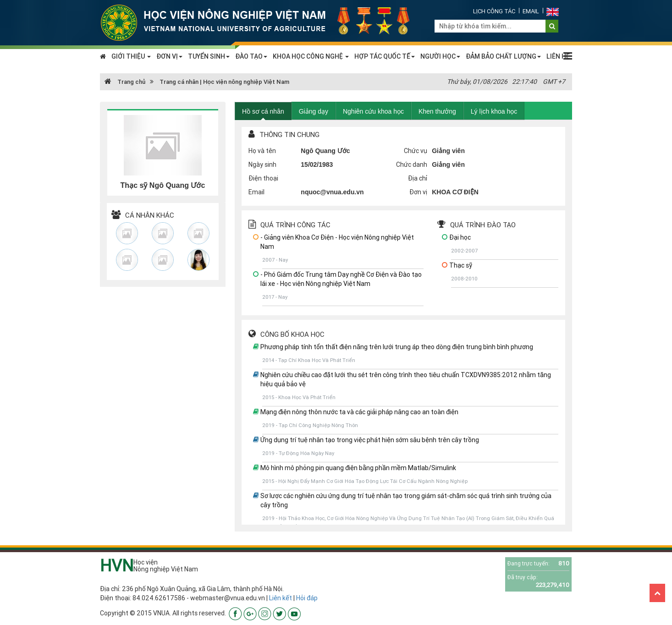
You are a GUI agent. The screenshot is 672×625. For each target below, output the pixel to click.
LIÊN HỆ (558, 56)
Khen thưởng (437, 111)
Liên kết (281, 598)
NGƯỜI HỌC (440, 56)
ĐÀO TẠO (251, 56)
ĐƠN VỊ (169, 56)
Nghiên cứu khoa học (373, 111)
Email (531, 11)
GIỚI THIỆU (131, 56)
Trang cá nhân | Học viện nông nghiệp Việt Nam (224, 82)
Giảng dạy (314, 111)
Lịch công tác (494, 11)
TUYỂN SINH (209, 56)
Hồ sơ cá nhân (263, 111)
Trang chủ (125, 82)
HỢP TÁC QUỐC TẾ (385, 56)
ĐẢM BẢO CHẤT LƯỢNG (503, 56)
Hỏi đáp (307, 598)
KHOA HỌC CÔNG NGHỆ (311, 56)
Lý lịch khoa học (494, 111)
